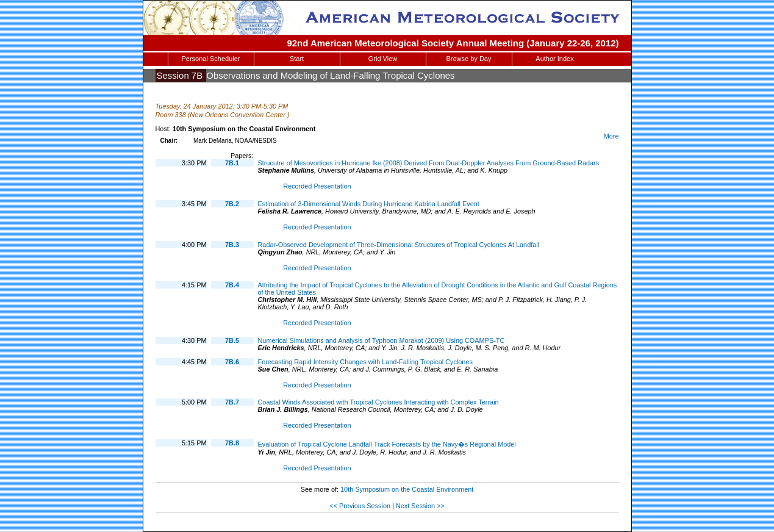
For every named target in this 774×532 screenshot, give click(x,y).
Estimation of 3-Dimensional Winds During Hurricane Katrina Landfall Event (369, 204)
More (611, 136)
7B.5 (232, 340)
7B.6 (232, 362)
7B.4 (232, 285)
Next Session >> (420, 506)
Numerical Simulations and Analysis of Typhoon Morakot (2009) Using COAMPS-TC (382, 340)
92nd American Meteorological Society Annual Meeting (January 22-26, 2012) (453, 43)
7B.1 (232, 163)
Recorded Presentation (317, 186)
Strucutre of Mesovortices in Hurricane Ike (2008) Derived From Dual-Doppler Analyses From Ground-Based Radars (429, 163)
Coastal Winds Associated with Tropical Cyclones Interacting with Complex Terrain (378, 402)
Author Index (554, 59)
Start (297, 59)
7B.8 (232, 443)
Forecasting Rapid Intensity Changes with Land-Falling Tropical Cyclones (365, 362)
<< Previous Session (360, 506)
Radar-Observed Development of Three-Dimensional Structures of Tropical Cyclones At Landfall (399, 245)
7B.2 (232, 204)
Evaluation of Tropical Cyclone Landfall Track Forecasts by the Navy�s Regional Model (387, 444)
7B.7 (232, 402)
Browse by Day (469, 59)
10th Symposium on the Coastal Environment (407, 489)
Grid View (383, 59)
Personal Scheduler (210, 59)
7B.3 (232, 245)
